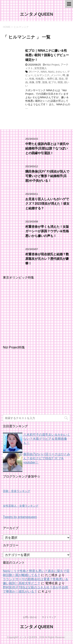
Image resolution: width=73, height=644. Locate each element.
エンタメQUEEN (36, 14)
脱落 (45, 82)
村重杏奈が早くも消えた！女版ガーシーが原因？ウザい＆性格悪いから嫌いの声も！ (47, 231)
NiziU (51, 72)
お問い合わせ (30, 617)
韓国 (60, 82)
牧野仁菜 (52, 79)
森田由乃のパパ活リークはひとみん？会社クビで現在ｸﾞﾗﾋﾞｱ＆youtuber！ (47, 458)
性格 (32, 79)
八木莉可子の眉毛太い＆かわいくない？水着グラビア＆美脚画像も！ (47, 439)
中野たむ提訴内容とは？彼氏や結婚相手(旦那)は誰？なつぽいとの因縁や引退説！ (47, 148)
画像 (32, 82)
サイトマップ (49, 617)
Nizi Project (53, 65)
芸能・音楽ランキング (17, 491)
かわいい (61, 72)
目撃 (38, 82)
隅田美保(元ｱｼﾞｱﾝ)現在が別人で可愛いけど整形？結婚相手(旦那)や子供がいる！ (47, 176)
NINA (44, 72)
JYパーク (34, 72)
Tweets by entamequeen (20, 517)
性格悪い (41, 79)
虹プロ (52, 82)
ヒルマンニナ (42, 75)
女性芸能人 (41, 68)
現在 (61, 79)
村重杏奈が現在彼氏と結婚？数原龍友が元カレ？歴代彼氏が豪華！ (47, 259)
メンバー (56, 75)
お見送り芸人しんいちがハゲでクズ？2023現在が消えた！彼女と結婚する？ (47, 204)
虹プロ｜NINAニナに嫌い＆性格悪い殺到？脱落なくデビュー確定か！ (47, 55)
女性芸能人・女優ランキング (21, 506)
